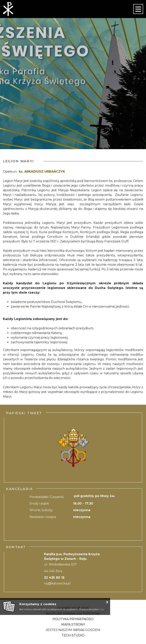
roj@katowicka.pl (57, 583)
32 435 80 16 (54, 578)
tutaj (101, 609)
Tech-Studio (73, 635)
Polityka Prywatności (73, 619)
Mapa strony (73, 625)
